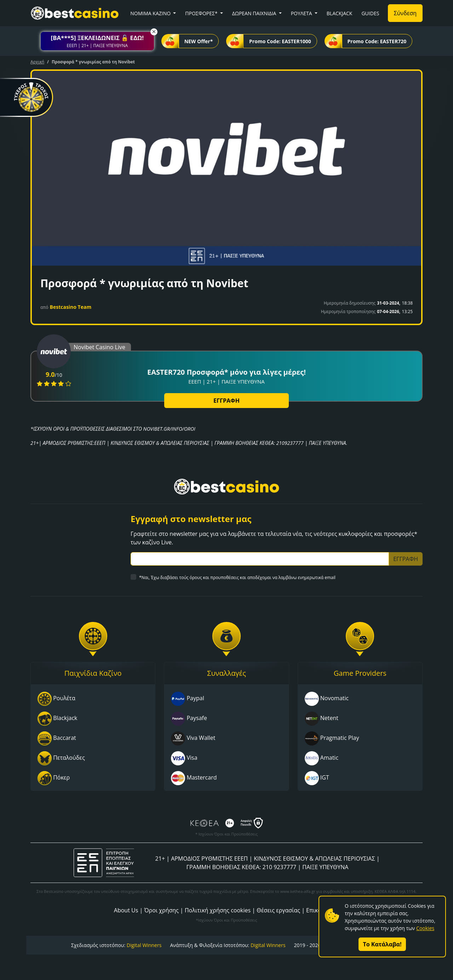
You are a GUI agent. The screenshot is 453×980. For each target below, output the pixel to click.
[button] (97, 41)
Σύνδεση (405, 13)
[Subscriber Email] (260, 559)
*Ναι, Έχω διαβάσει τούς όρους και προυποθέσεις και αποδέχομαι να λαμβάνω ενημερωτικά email (237, 577)
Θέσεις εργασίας (278, 910)
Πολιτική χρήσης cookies (218, 910)
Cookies (425, 928)
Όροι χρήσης (161, 910)
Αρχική (37, 62)
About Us (126, 910)
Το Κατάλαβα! (382, 944)
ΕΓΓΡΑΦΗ (226, 401)
